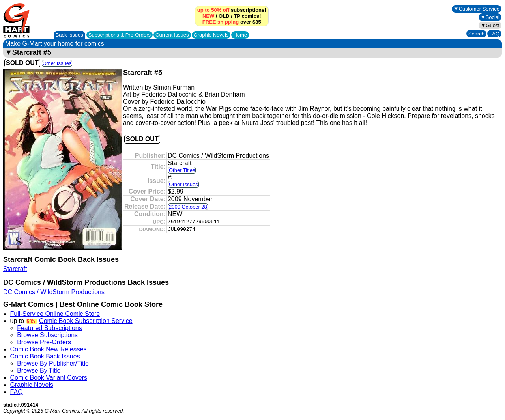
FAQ (494, 34)
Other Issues (57, 63)
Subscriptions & (120, 35)
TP (237, 16)
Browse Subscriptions (47, 335)
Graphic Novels (211, 35)
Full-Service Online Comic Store (55, 314)
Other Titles (182, 170)
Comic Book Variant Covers (49, 378)
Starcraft (15, 269)
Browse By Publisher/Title (53, 363)
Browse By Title (39, 371)
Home (240, 35)
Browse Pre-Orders (44, 342)
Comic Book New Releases (49, 349)
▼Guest (490, 25)
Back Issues (69, 35)
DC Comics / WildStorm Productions (54, 292)
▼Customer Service (477, 9)
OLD (224, 16)
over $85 (232, 22)
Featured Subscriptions (50, 328)
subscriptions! (232, 10)
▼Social (490, 17)
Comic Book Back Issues (45, 356)
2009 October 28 (188, 207)
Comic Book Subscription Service (86, 321)
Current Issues (172, 35)
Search (476, 34)
